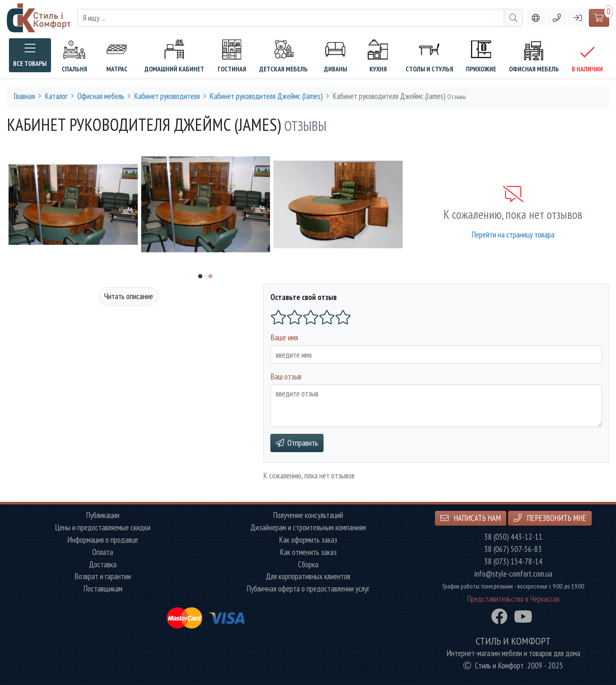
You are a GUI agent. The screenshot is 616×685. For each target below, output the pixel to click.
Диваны (335, 55)
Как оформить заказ (308, 540)
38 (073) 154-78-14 (513, 562)
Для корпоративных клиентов (308, 576)
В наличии (587, 59)
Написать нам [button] (471, 518)
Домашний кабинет (174, 55)
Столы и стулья (429, 55)
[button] (557, 18)
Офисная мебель (534, 55)
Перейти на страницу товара (513, 234)
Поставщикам (103, 589)
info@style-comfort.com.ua (513, 574)
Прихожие (481, 55)
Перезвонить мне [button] (550, 518)
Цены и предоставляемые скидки (103, 528)
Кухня (378, 55)
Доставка (103, 565)
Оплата (103, 552)
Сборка (308, 565)
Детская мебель (284, 55)
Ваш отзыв (286, 376)
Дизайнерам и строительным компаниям (308, 528)
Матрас (117, 55)
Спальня (74, 55)
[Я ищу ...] (291, 18)
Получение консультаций (308, 515)
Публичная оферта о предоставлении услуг (308, 589)
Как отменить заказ (308, 552)
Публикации (103, 515)
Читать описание (129, 296)
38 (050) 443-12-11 (513, 537)
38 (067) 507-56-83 (513, 549)
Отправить (297, 443)
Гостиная (232, 55)
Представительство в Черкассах (513, 599)
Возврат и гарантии (103, 576)
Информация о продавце (103, 540)
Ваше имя (284, 337)
